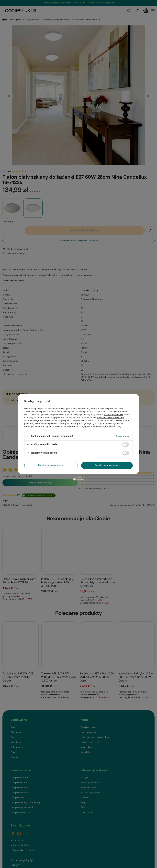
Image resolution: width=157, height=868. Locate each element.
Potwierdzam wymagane (51, 465)
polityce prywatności (113, 414)
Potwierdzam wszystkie (107, 465)
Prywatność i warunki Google (110, 417)
